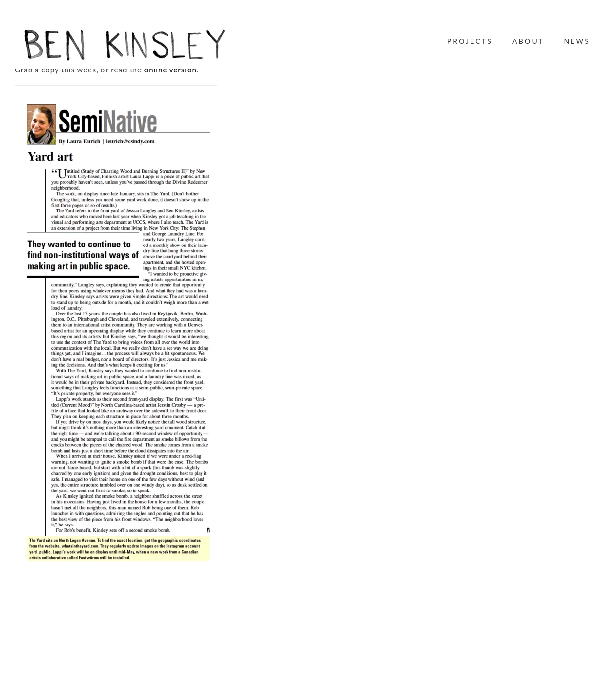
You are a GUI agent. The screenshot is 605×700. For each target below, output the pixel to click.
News (577, 41)
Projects (470, 41)
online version (170, 70)
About (528, 41)
